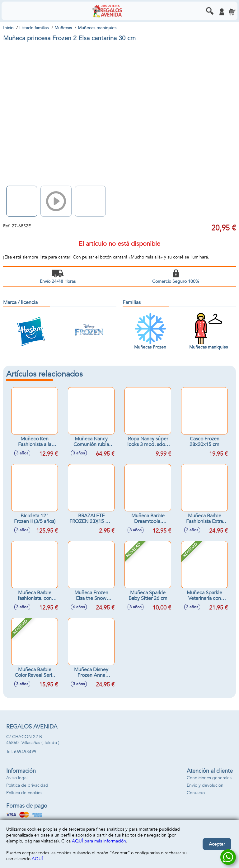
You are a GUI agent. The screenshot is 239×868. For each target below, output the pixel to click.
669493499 (25, 752)
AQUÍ (37, 859)
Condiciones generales (209, 778)
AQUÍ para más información (99, 841)
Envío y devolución (205, 785)
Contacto (196, 793)
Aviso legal (17, 778)
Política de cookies (24, 793)
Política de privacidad (27, 785)
